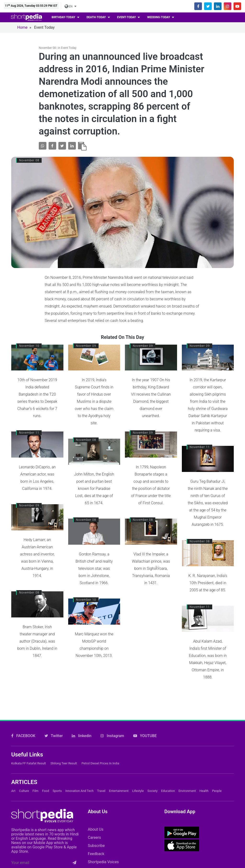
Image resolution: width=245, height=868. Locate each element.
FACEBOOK (23, 714)
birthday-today (64, 17)
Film (36, 769)
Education (168, 769)
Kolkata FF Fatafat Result (29, 742)
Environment (187, 769)
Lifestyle (138, 769)
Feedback (96, 832)
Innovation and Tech (79, 769)
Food (46, 769)
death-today (97, 17)
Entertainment (119, 769)
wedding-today (159, 17)
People (217, 769)
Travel (101, 769)
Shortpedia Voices (103, 840)
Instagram (112, 714)
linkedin (82, 714)
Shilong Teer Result (64, 742)
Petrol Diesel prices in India (100, 742)
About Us (96, 808)
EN (69, 6)
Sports (57, 769)
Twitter (54, 714)
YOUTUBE (145, 714)
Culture (24, 769)
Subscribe (96, 824)
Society (152, 769)
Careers (94, 816)
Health (204, 769)
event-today (127, 17)
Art (13, 769)
